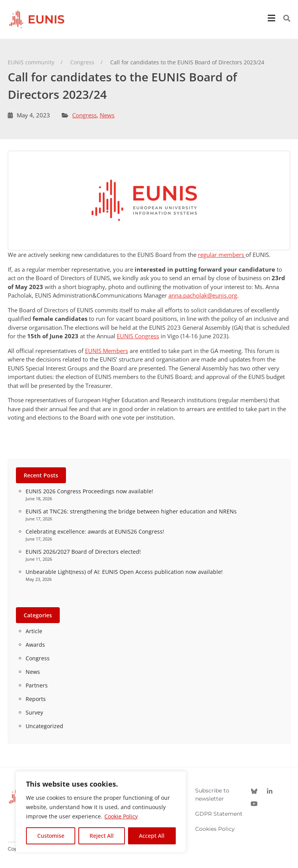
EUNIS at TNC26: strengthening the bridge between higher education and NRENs (131, 511)
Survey (34, 712)
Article (34, 631)
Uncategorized (44, 726)
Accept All (152, 836)
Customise (51, 836)
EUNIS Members (107, 351)
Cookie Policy (121, 816)
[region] (101, 812)
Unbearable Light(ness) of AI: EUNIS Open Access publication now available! (124, 572)
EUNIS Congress (138, 336)
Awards (35, 645)
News (107, 115)
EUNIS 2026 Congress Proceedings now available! (89, 491)
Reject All (102, 836)
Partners (37, 685)
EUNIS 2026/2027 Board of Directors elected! (83, 552)
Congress (84, 115)
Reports (36, 699)
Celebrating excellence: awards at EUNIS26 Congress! (95, 531)
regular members (222, 255)
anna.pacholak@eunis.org (203, 295)
